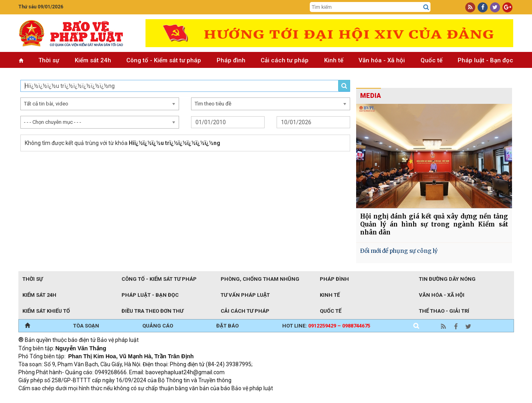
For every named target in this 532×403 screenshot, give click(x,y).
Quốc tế (431, 60)
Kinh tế (334, 60)
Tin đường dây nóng (447, 279)
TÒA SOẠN (86, 326)
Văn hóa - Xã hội (382, 60)
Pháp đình (231, 60)
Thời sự (49, 60)
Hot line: (326, 326)
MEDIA (371, 96)
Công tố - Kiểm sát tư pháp (164, 60)
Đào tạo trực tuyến (216, 399)
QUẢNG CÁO (158, 326)
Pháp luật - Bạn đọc (485, 60)
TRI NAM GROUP (42, 399)
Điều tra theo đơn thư (152, 311)
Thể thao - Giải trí (444, 311)
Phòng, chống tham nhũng (260, 279)
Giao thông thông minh (99, 399)
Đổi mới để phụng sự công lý (399, 251)
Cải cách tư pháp (285, 60)
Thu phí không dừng (160, 399)
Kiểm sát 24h (93, 60)
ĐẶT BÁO (227, 326)
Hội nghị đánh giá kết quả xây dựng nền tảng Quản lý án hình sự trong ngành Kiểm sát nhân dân (434, 224)
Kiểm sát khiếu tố (46, 311)
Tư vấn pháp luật (245, 295)
